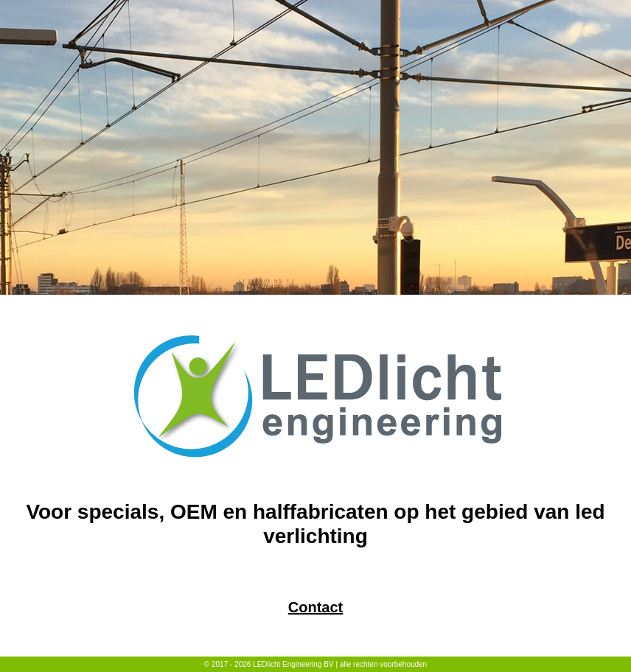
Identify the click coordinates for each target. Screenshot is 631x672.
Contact (315, 607)
